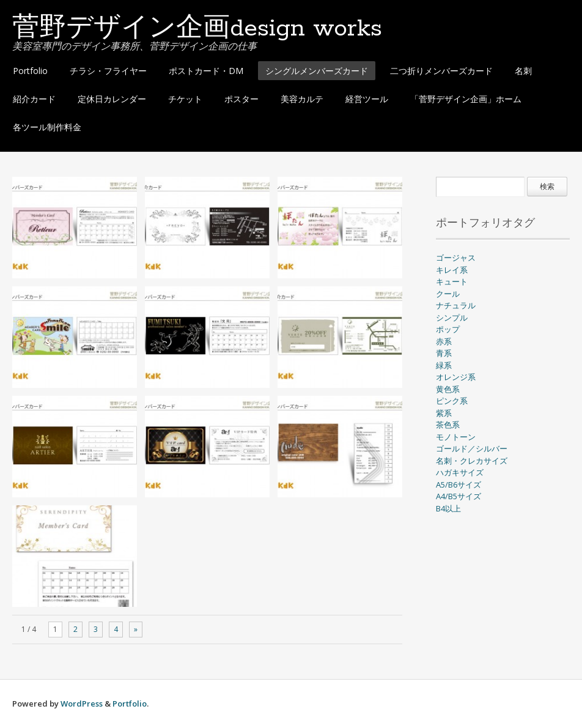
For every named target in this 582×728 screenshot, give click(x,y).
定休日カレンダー (112, 99)
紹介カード (34, 99)
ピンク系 (452, 401)
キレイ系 (452, 270)
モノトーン (456, 437)
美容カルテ (302, 99)
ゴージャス (456, 258)
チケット (185, 99)
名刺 (523, 71)
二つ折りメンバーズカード (441, 71)
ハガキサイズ (460, 472)
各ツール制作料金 (47, 127)
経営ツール (367, 99)
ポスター (241, 99)
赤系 (444, 341)
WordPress (82, 704)
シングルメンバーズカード (317, 71)
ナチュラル (456, 305)
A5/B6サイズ (459, 485)
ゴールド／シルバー (472, 448)
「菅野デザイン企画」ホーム (466, 99)
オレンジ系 (456, 377)
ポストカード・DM (206, 71)
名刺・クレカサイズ (472, 461)
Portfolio (30, 71)
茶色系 (448, 425)
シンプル (452, 318)
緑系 (444, 365)
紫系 (444, 413)
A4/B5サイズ (459, 496)
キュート (452, 281)
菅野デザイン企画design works (197, 29)
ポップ (448, 329)
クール (448, 294)
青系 (444, 353)
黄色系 (448, 389)
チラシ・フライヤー (108, 71)
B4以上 (448, 508)
